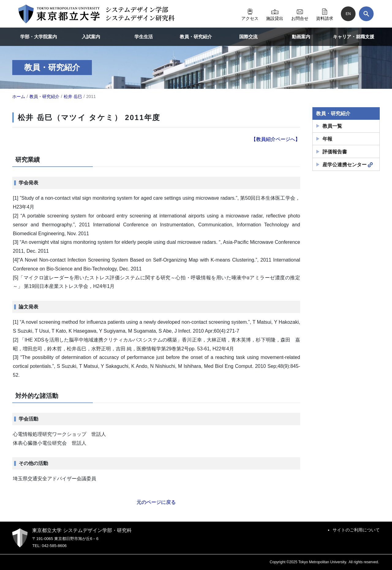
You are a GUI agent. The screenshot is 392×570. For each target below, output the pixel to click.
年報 (327, 139)
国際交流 (248, 37)
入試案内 (91, 37)
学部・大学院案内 (39, 37)
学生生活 (144, 37)
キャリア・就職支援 (354, 37)
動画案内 (301, 37)
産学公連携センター (348, 165)
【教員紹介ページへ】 (276, 139)
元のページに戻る (156, 502)
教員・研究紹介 (196, 37)
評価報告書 (335, 152)
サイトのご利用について (356, 530)
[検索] (366, 14)
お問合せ (300, 14)
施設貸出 (275, 14)
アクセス (250, 14)
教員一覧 (332, 126)
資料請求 (325, 14)
